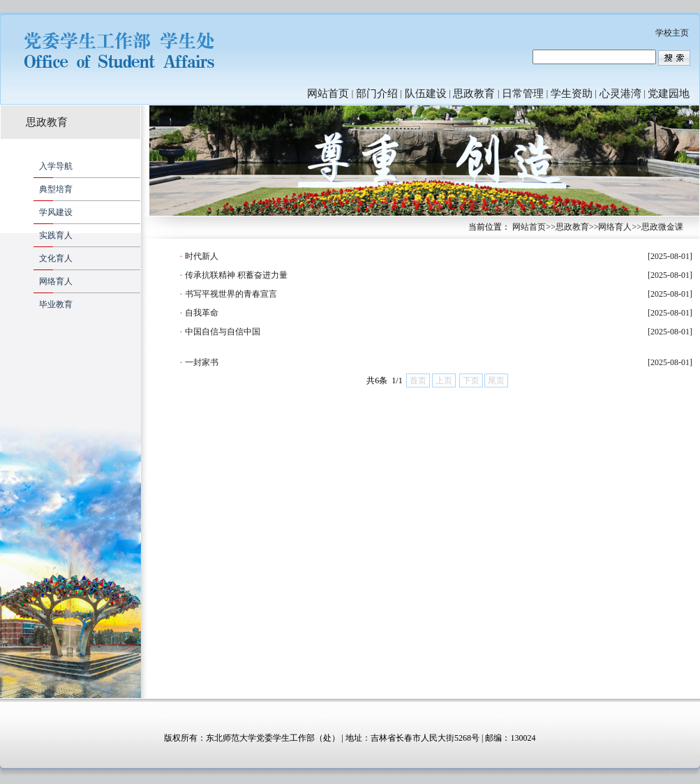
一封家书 (202, 362)
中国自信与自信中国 (223, 332)
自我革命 (202, 313)
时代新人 (202, 256)
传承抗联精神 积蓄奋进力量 (236, 275)
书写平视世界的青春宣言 (231, 294)
